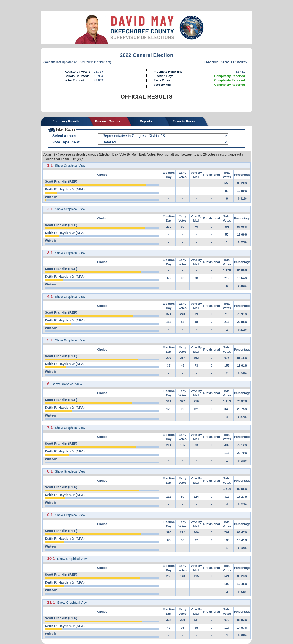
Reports (146, 121)
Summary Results (66, 121)
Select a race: (64, 136)
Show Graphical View (70, 166)
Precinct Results (108, 121)
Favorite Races (184, 121)
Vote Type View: (66, 142)
